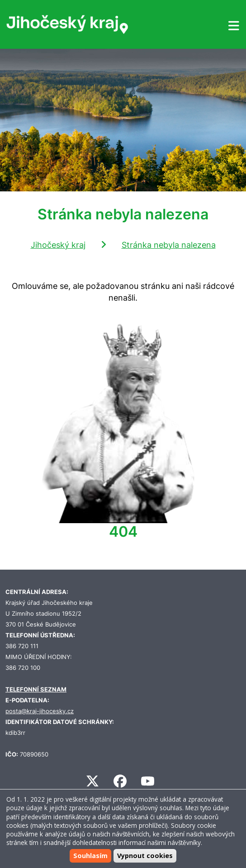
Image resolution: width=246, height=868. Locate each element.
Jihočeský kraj (58, 245)
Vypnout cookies (145, 856)
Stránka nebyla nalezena (169, 245)
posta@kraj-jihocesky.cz (40, 711)
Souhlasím (90, 856)
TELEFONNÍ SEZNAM (36, 689)
